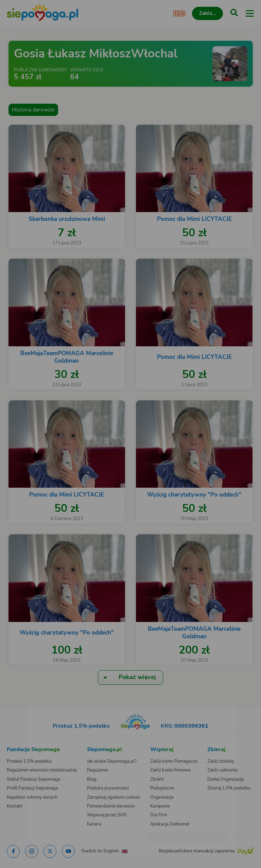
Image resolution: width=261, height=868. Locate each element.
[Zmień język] (19, 703)
